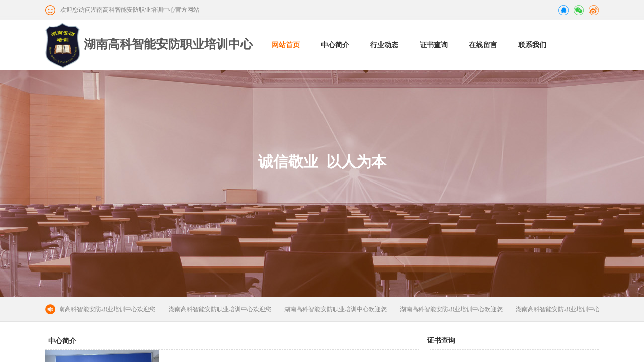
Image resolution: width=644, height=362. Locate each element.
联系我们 (532, 45)
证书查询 (434, 45)
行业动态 (384, 45)
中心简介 (335, 45)
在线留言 (483, 45)
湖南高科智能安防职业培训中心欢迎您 (106, 309)
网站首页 (286, 45)
